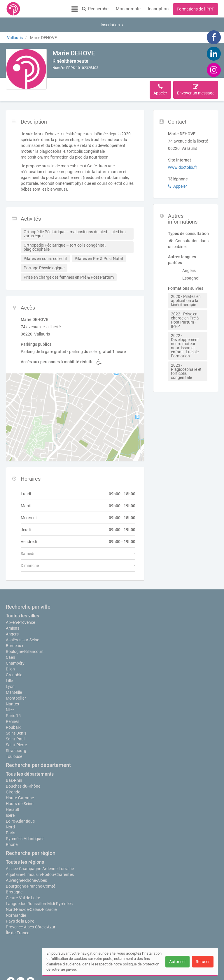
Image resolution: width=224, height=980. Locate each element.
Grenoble (14, 654)
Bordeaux (15, 625)
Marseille (14, 675)
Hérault (13, 792)
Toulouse (14, 739)
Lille (9, 660)
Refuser (203, 962)
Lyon (10, 666)
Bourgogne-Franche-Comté (30, 869)
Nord (10, 809)
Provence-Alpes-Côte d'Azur (31, 909)
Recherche (95, 9)
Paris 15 (13, 698)
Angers (12, 614)
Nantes (12, 686)
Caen (10, 637)
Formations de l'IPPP (196, 9)
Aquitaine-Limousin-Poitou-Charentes (40, 857)
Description (67, 72)
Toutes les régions (25, 845)
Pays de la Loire (20, 904)
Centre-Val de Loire (23, 880)
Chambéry (15, 643)
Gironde (13, 774)
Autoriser (177, 962)
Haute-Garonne (20, 780)
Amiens (13, 608)
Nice (10, 692)
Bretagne (14, 874)
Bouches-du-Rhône (23, 769)
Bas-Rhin (14, 763)
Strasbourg (16, 733)
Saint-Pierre (16, 727)
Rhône (12, 827)
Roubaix (13, 710)
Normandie (16, 898)
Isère (10, 798)
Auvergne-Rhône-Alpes (26, 863)
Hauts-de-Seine (20, 786)
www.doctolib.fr (183, 147)
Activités (92, 72)
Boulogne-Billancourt (25, 631)
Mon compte (128, 9)
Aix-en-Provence (20, 602)
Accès (113, 72)
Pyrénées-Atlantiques (25, 821)
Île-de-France (17, 915)
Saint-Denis (16, 716)
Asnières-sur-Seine (22, 619)
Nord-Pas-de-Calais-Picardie (31, 892)
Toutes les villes (22, 595)
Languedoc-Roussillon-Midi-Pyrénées (39, 886)
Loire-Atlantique (20, 804)
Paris (10, 815)
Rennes (13, 704)
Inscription (158, 9)
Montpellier (16, 681)
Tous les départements (30, 757)
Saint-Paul (15, 721)
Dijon (10, 649)
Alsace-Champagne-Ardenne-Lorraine (40, 851)
